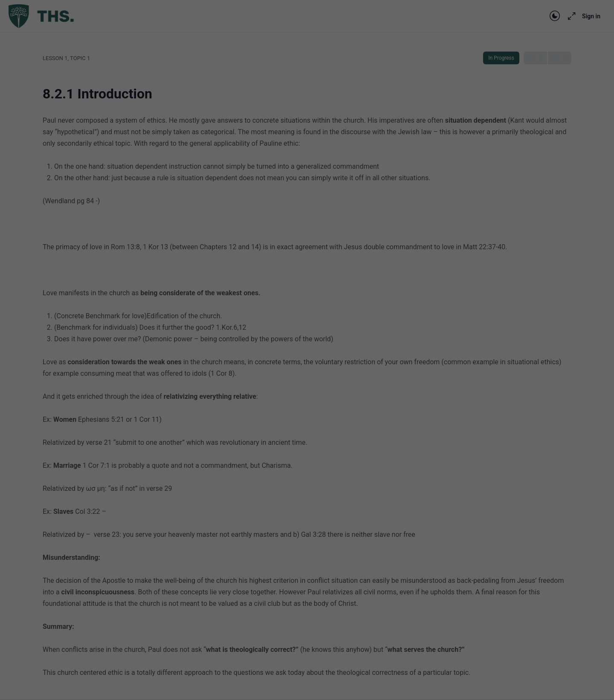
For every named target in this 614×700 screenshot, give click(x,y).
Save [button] (307, 184)
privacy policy (275, 101)
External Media (386, 129)
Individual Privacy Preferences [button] (307, 209)
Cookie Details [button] (282, 228)
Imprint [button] (340, 228)
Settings (237, 109)
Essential (214, 129)
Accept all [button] (307, 159)
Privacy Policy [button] (315, 228)
